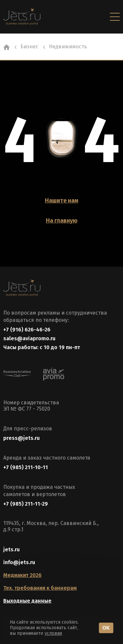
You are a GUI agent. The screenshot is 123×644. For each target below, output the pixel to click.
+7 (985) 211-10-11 (26, 467)
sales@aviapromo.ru (29, 338)
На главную (62, 221)
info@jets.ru (19, 562)
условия (53, 633)
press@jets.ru (21, 438)
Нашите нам (62, 201)
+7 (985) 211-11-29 (26, 504)
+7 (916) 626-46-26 (27, 330)
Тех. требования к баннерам (40, 588)
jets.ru (11, 549)
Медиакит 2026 (22, 575)
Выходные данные (27, 601)
